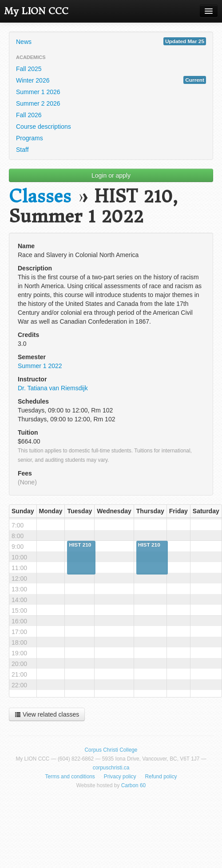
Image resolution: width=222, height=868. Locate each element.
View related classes (47, 714)
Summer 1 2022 (40, 366)
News (111, 41)
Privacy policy (120, 777)
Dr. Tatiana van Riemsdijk (53, 388)
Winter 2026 (111, 80)
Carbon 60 (134, 785)
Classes (40, 196)
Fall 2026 (29, 115)
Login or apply (111, 175)
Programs (30, 138)
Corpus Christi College (111, 750)
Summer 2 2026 (38, 103)
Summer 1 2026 (38, 92)
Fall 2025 (29, 69)
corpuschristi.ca (111, 768)
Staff (22, 150)
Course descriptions (44, 127)
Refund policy (161, 777)
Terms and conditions (70, 777)
